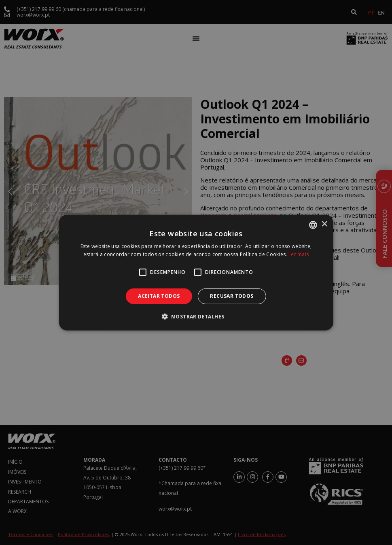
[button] (196, 316)
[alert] (196, 272)
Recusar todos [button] (232, 296)
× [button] (324, 224)
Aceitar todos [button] (159, 296)
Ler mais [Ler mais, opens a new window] (299, 254)
